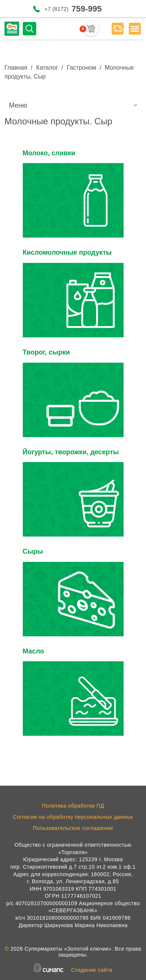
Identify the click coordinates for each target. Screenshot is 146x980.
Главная (16, 68)
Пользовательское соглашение (73, 828)
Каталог (47, 68)
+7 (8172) (73, 9)
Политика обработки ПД (73, 806)
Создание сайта (92, 970)
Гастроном (82, 68)
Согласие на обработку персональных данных (73, 817)
